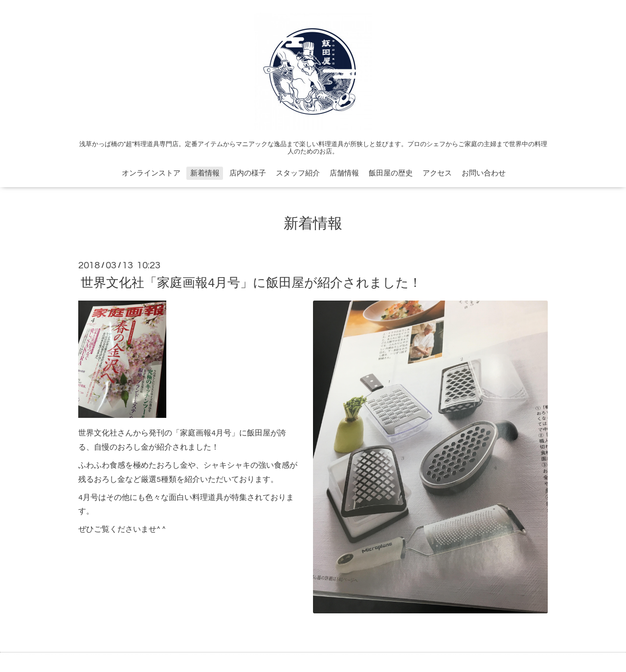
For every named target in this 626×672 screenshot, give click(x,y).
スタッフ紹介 (298, 173)
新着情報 (205, 173)
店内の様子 (248, 173)
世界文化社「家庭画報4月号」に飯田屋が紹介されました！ (251, 282)
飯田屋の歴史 (391, 173)
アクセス (437, 173)
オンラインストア (151, 173)
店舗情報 (344, 173)
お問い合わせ (484, 173)
